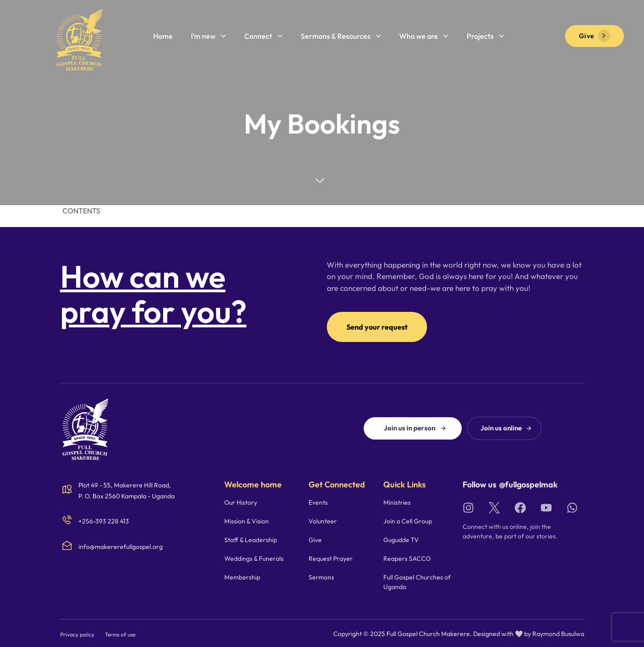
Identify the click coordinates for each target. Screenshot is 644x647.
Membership (242, 577)
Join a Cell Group (408, 521)
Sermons (321, 577)
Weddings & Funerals (254, 559)
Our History (241, 502)
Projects (485, 36)
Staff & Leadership (251, 540)
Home (163, 36)
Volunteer (323, 521)
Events (318, 502)
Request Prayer (331, 559)
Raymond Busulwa (558, 634)
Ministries (397, 502)
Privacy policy (77, 634)
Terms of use (120, 634)
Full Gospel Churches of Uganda (417, 582)
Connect (263, 36)
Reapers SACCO (407, 559)
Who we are (424, 36)
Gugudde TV (401, 540)
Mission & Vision (247, 521)
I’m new (209, 36)
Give (315, 540)
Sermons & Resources (341, 36)
